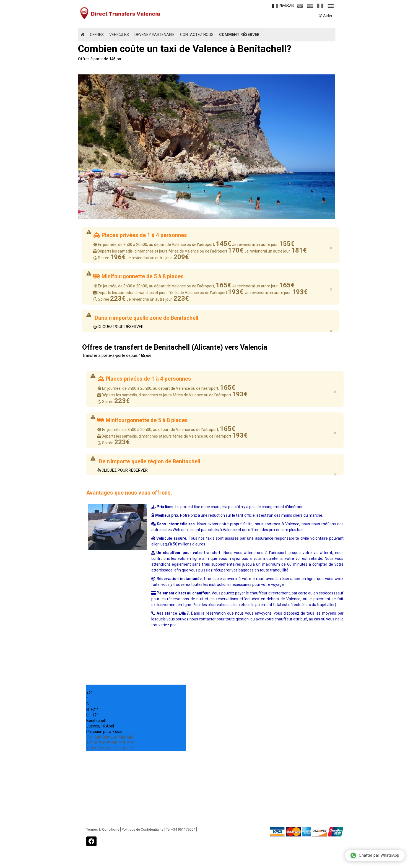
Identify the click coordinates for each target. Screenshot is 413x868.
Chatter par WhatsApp (375, 855)
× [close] (331, 248)
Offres (97, 35)
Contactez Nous (197, 35)
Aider (326, 16)
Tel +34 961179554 (181, 829)
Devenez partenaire (154, 35)
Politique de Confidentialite (143, 829)
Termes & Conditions (103, 829)
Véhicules (119, 35)
